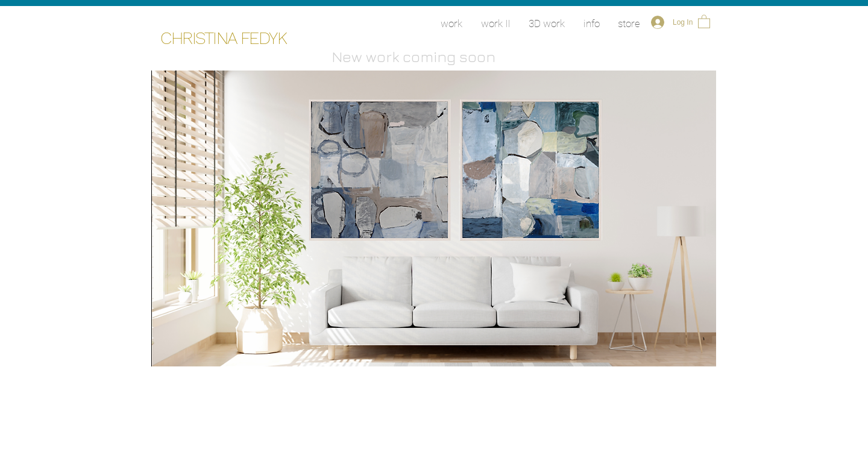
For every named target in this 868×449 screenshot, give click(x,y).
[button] (704, 21)
